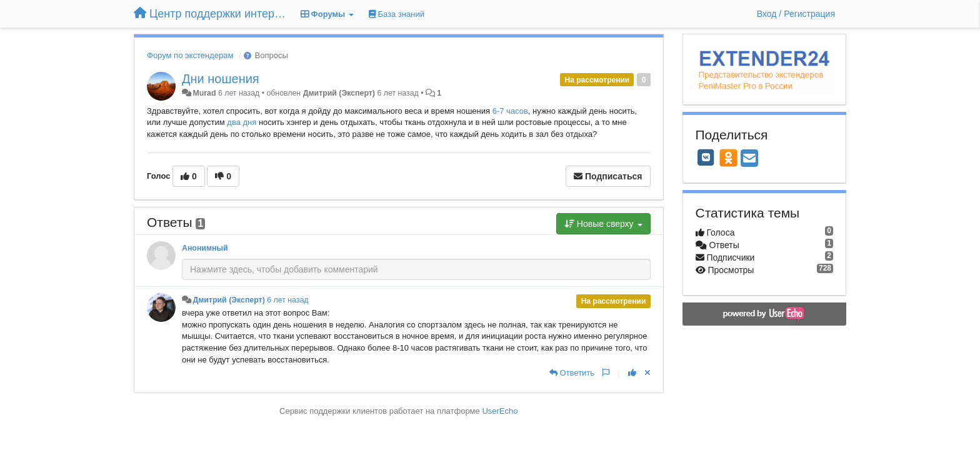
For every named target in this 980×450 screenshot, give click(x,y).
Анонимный (205, 248)
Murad (204, 93)
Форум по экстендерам (190, 55)
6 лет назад (287, 300)
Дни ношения (221, 79)
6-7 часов (510, 111)
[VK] (706, 157)
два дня (242, 122)
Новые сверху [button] (603, 224)
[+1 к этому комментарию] (632, 373)
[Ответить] (572, 373)
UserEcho (500, 411)
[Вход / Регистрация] (796, 14)
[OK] (728, 157)
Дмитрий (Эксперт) (339, 93)
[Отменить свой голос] (647, 373)
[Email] (749, 159)
